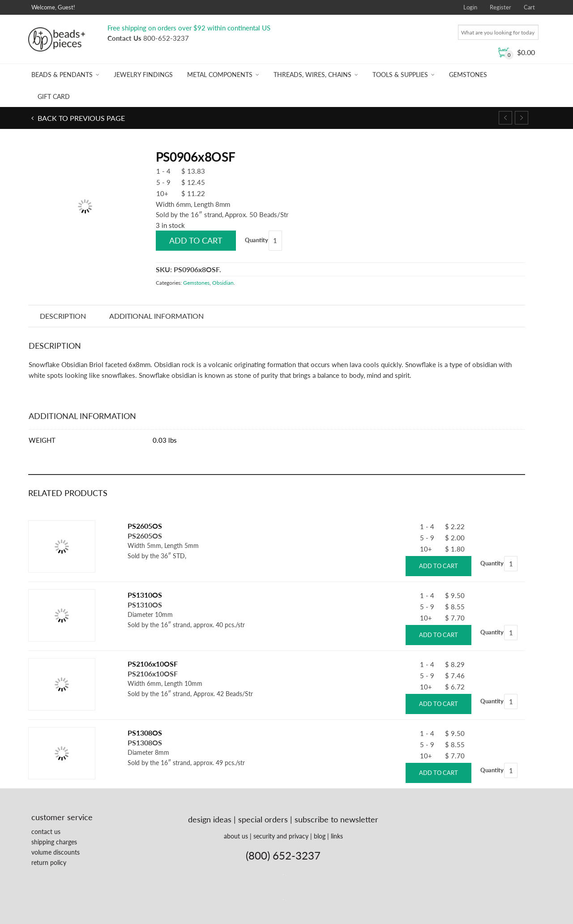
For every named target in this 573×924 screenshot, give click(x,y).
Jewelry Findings (143, 75)
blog (320, 836)
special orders (263, 819)
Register (500, 7)
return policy (49, 862)
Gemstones (468, 75)
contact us (46, 832)
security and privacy (281, 836)
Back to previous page (80, 118)
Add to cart (196, 240)
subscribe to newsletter (336, 819)
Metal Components (220, 75)
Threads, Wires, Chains (312, 75)
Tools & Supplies (400, 75)
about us (236, 836)
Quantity (257, 240)
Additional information (156, 316)
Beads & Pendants (62, 75)
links (337, 836)
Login (470, 7)
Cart (529, 7)
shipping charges (54, 842)
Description (63, 316)
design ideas (210, 819)
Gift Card (54, 96)
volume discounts (56, 852)
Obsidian (223, 283)
